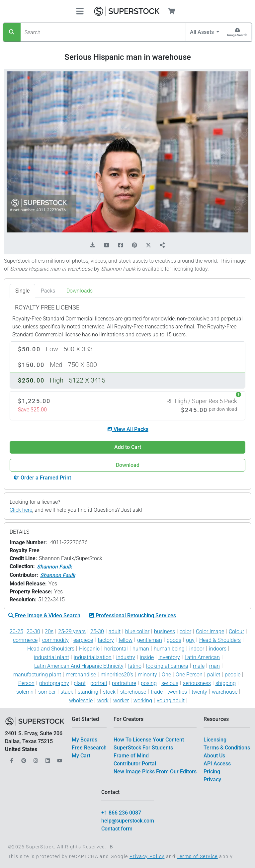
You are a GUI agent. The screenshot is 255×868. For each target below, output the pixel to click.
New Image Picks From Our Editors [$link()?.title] (155, 772)
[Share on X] (148, 245)
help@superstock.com (128, 821)
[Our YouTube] (59, 759)
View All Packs (128, 429)
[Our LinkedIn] (47, 759)
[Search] (12, 32)
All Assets (203, 32)
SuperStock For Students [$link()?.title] (143, 748)
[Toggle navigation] (80, 11)
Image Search (237, 35)
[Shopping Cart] (176, 11)
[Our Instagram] (35, 759)
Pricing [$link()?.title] (212, 772)
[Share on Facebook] (121, 245)
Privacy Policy (147, 856)
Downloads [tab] (80, 291)
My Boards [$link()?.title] (85, 740)
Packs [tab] (48, 291)
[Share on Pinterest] (134, 245)
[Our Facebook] (11, 759)
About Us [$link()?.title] (214, 756)
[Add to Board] (107, 245)
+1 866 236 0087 (121, 813)
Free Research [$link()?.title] (89, 748)
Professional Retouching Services (132, 615)
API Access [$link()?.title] (217, 764)
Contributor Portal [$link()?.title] (135, 764)
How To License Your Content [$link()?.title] (149, 740)
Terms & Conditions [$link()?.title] (227, 748)
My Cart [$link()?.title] (81, 756)
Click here (21, 510)
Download (128, 465)
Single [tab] (22, 291)
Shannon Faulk (54, 567)
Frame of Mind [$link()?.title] (131, 756)
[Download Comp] (93, 245)
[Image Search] (237, 32)
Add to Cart (128, 447)
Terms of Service (197, 856)
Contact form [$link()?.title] (117, 829)
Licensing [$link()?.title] (215, 740)
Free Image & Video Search (44, 615)
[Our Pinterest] (23, 759)
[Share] (162, 245)
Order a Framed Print (42, 478)
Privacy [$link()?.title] (212, 780)
